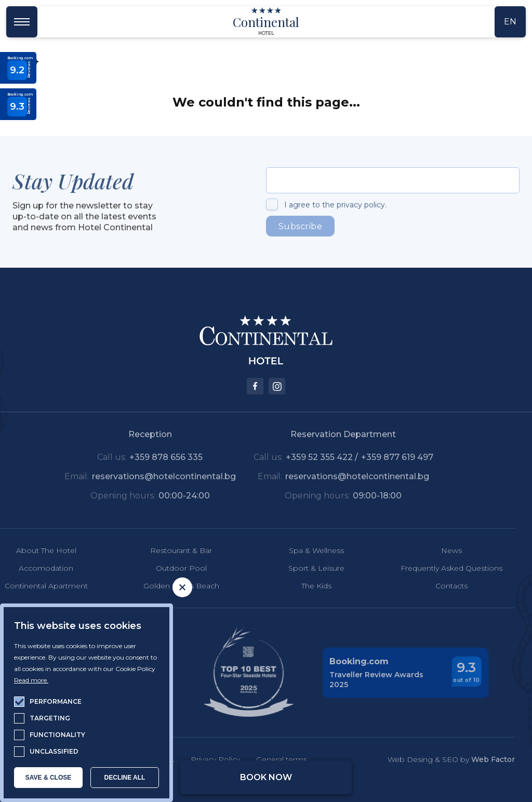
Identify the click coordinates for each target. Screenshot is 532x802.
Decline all (125, 778)
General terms (266, 759)
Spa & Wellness (301, 550)
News (436, 550)
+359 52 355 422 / (307, 457)
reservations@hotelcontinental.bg (148, 476)
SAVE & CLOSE (48, 778)
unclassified (54, 751)
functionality (57, 735)
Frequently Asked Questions (436, 568)
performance (56, 701)
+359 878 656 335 (151, 457)
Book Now (266, 777)
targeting (50, 718)
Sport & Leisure (301, 568)
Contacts (436, 586)
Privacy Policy (200, 759)
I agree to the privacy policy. (335, 205)
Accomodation (31, 568)
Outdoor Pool (166, 568)
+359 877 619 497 (382, 457)
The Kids (301, 586)
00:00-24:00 (169, 496)
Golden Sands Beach (166, 586)
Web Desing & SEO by (436, 759)
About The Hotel (31, 550)
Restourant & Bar (166, 550)
